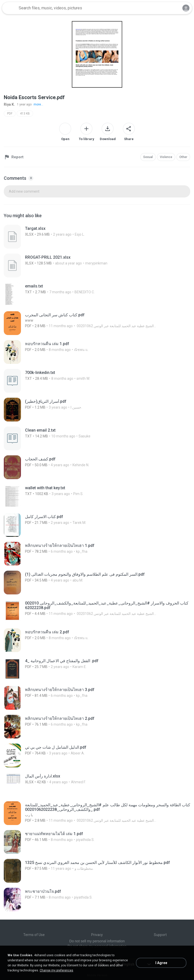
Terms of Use (34, 935)
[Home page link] (10, 8)
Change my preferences (56, 970)
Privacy (97, 935)
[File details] (54, 237)
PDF (10, 114)
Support (160, 935)
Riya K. (9, 104)
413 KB (25, 114)
